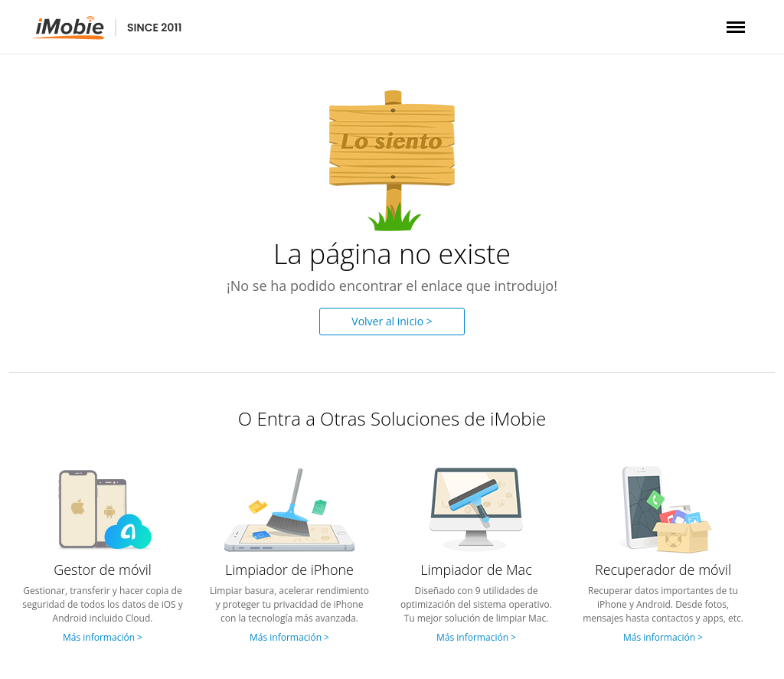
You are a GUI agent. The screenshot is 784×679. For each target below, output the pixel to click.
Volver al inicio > (392, 321)
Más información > (103, 637)
